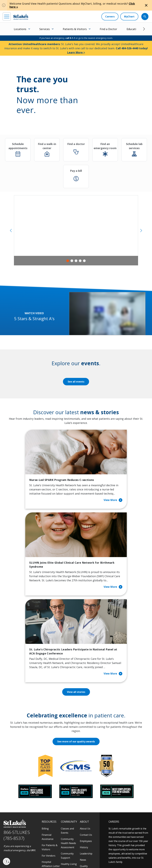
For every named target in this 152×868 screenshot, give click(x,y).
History (84, 786)
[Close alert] (146, 5)
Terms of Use (59, 856)
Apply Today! (122, 826)
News (83, 798)
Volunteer (66, 809)
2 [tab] (72, 261)
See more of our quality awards (76, 680)
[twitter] (38, 842)
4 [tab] (80, 261)
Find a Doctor (108, 29)
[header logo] (21, 17)
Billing (45, 767)
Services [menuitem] (45, 29)
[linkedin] (22, 842)
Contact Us (86, 773)
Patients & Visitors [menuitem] (75, 29)
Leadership (86, 792)
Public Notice (45, 856)
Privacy (13, 856)
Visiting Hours (50, 828)
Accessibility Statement (28, 856)
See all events (76, 382)
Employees (86, 780)
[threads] (30, 843)
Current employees (126, 838)
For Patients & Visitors (50, 786)
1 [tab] (68, 261)
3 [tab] (76, 261)
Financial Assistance (48, 775)
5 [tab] (84, 261)
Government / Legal (24, 859)
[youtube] (46, 842)
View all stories (76, 630)
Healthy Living (69, 803)
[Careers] (110, 17)
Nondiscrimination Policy (77, 856)
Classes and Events (67, 769)
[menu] (7, 17)
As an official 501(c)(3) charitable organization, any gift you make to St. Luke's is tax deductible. (41, 849)
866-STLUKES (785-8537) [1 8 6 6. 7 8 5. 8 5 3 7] (17, 774)
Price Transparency (50, 813)
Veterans (47, 821)
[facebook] (5, 842)
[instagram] (14, 842)
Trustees (85, 811)
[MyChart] (129, 17)
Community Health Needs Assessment (68, 782)
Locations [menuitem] (20, 29)
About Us (85, 767)
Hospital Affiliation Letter (51, 803)
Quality (84, 805)
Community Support (67, 794)
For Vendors (49, 794)
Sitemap (39, 859)
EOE (5, 856)
